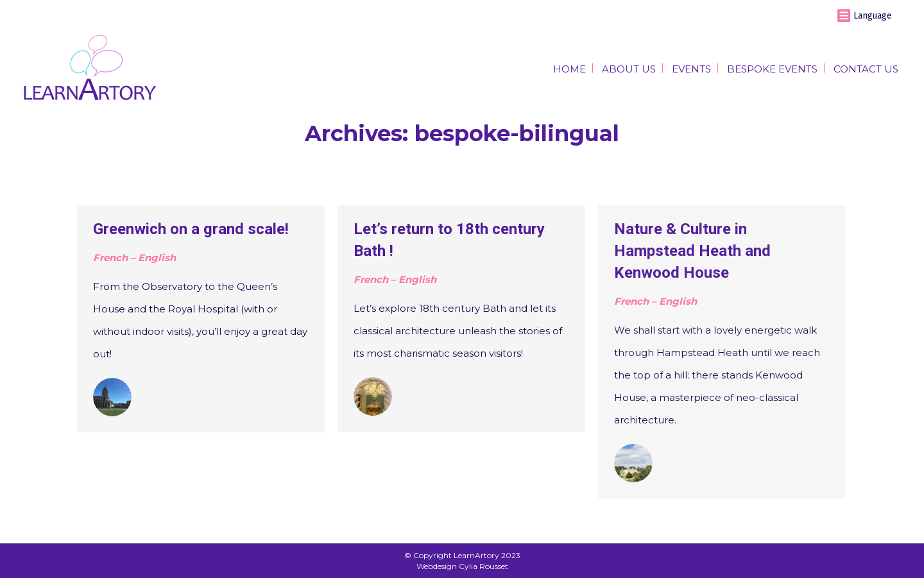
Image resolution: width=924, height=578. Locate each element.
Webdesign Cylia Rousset (462, 566)
